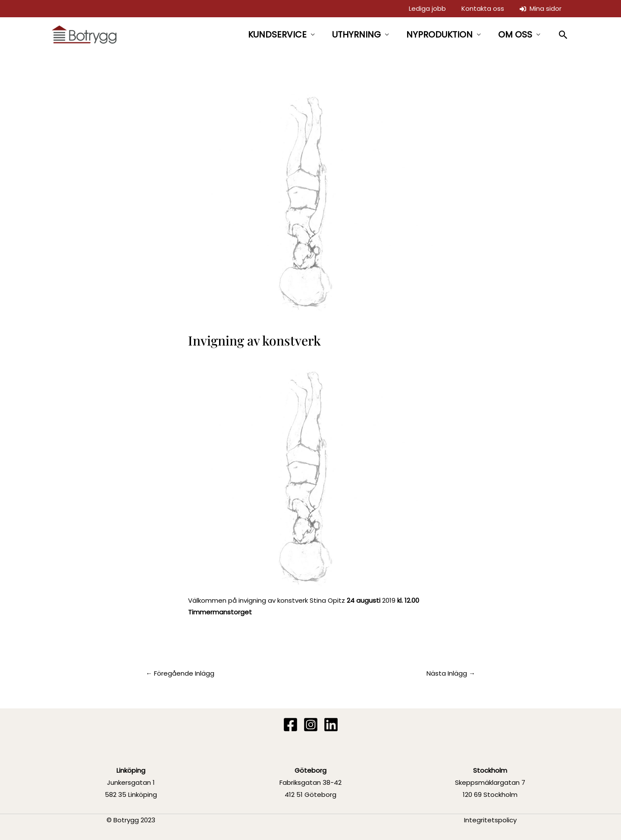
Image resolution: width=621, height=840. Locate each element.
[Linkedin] (331, 725)
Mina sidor (541, 8)
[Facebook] (290, 725)
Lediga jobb (427, 8)
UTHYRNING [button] (356, 35)
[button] (563, 35)
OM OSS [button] (515, 35)
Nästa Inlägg (451, 673)
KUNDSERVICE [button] (277, 35)
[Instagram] (311, 725)
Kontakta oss (483, 8)
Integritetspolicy (490, 820)
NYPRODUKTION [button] (439, 35)
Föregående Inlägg (180, 673)
